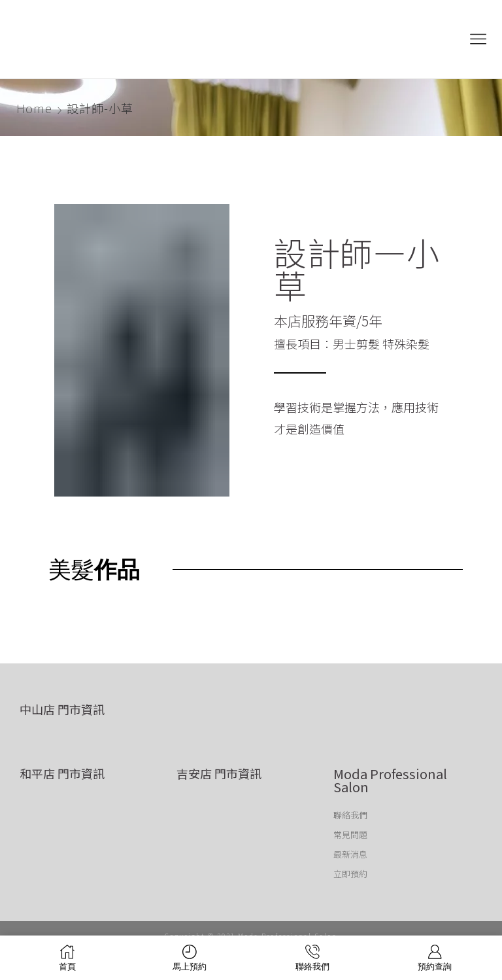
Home (34, 108)
